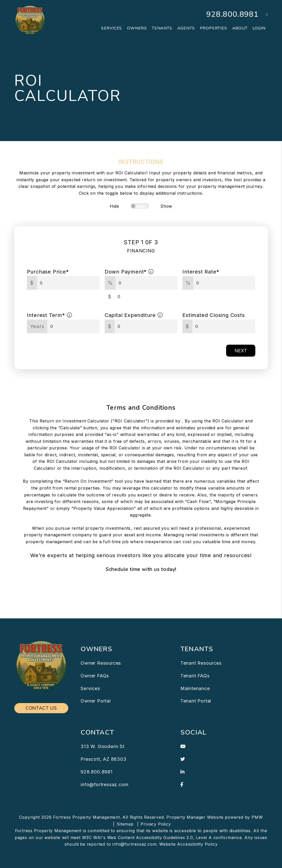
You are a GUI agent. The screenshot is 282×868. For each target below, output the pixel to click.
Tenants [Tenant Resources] (162, 28)
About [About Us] (240, 28)
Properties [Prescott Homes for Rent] (214, 28)
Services (90, 688)
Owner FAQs (95, 676)
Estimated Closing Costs (214, 315)
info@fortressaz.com (104, 785)
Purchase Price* (48, 272)
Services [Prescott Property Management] (112, 28)
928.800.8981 (232, 14)
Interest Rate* (201, 272)
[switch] (140, 206)
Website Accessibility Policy (188, 844)
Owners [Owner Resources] (137, 28)
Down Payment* (129, 272)
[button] (263, 15)
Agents (186, 28)
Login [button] (259, 28)
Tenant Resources (201, 663)
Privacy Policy (156, 824)
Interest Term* (50, 315)
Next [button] (241, 351)
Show (166, 206)
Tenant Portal (196, 701)
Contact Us (41, 708)
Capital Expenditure (134, 315)
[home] (30, 20)
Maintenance (195, 688)
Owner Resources (101, 663)
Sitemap (125, 824)
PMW (257, 817)
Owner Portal (96, 701)
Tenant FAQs (195, 676)
